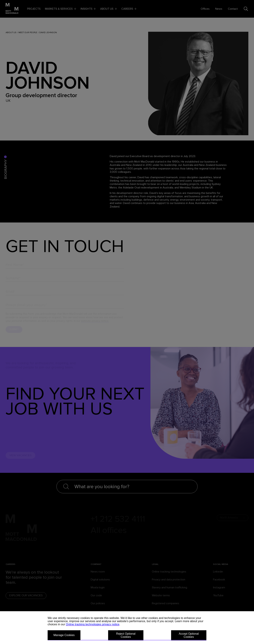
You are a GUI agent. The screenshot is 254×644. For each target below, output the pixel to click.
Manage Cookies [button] (64, 635)
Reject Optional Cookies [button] (126, 635)
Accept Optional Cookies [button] (189, 635)
